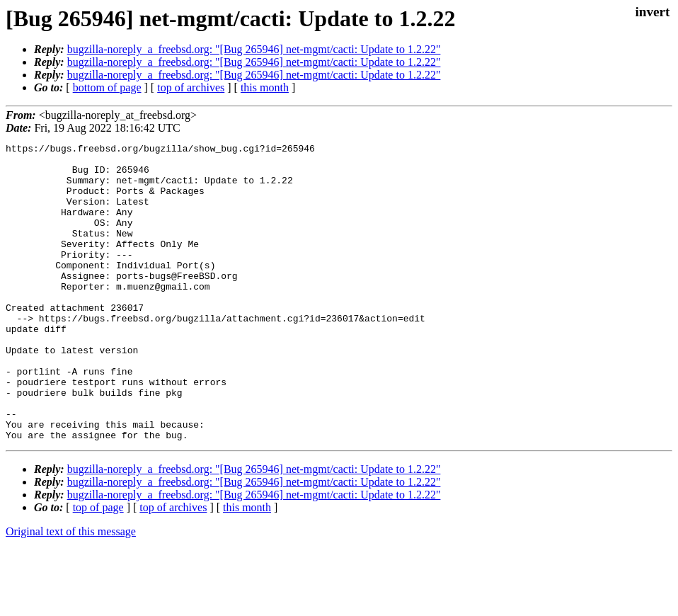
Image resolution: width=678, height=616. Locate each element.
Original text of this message (71, 591)
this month (265, 87)
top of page (98, 567)
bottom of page (107, 87)
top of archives (191, 87)
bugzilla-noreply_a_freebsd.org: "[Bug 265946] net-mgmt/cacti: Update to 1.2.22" (254, 49)
